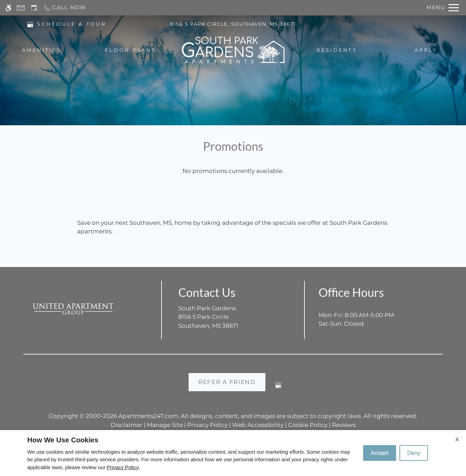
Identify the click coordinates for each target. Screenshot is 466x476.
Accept (380, 453)
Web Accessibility (258, 425)
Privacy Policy (207, 425)
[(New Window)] (30, 24)
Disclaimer (127, 425)
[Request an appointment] (34, 8)
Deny (414, 453)
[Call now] (65, 8)
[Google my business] (278, 388)
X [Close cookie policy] (457, 439)
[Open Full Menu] (443, 8)
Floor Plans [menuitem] (131, 50)
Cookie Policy (308, 425)
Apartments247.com (148, 416)
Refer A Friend (227, 382)
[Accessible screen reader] (8, 8)
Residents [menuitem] (337, 50)
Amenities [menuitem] (42, 50)
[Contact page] (21, 8)
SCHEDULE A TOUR (72, 24)
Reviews (344, 425)
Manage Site (165, 425)
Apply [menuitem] (426, 50)
